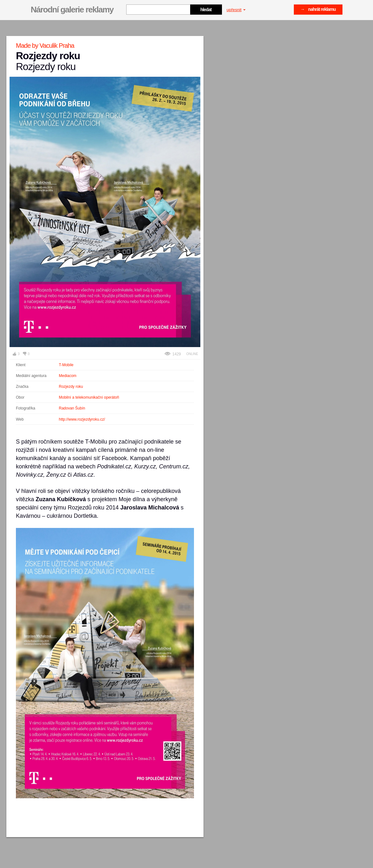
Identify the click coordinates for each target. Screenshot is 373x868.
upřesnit (236, 10)
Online (192, 354)
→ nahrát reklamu (318, 9)
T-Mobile (66, 365)
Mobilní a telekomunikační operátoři (89, 397)
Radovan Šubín (72, 408)
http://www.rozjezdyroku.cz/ (82, 419)
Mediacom (68, 376)
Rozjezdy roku (71, 387)
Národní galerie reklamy (72, 10)
